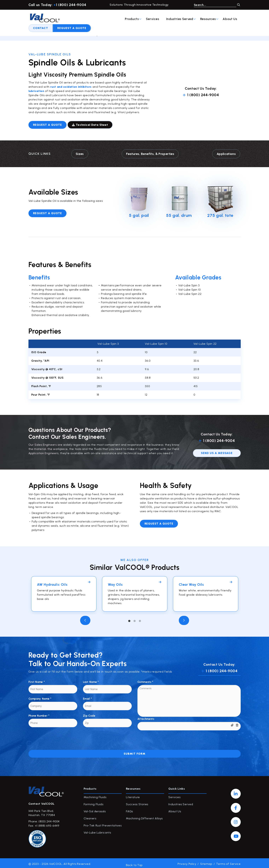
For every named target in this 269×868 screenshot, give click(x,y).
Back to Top (134, 862)
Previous (85, 619)
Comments (145, 680)
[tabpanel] (64, 592)
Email (88, 697)
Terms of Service (228, 862)
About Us (167, 19)
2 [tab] (135, 620)
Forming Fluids (94, 803)
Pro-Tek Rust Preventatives (103, 824)
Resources (146, 19)
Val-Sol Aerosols (95, 810)
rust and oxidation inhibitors (71, 87)
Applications (227, 153)
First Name (37, 680)
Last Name (91, 680)
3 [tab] (140, 620)
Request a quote (47, 125)
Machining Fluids (95, 796)
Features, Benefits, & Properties (150, 153)
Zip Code (89, 714)
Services (90, 19)
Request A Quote (222, 19)
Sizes (79, 153)
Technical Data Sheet (91, 125)
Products (70, 19)
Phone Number (39, 714)
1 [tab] (129, 620)
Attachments (146, 717)
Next (184, 619)
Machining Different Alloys (144, 817)
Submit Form (134, 752)
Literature (133, 796)
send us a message (217, 451)
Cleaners (90, 817)
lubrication (37, 91)
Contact (190, 19)
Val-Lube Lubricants (73, 35)
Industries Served (118, 19)
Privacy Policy (187, 862)
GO (239, 5)
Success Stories (137, 803)
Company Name (40, 697)
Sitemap (206, 862)
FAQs (129, 810)
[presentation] (55, 736)
